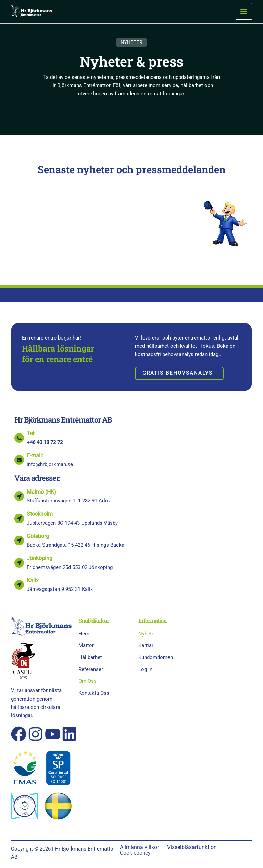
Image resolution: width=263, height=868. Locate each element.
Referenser (95, 669)
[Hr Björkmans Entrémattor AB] (32, 11)
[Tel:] (19, 438)
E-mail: (35, 456)
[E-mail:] (19, 460)
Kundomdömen (156, 657)
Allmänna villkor (139, 847)
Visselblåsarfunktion (192, 847)
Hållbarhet (90, 657)
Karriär (146, 645)
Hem (84, 634)
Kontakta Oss (94, 693)
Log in (145, 669)
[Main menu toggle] (244, 11)
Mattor (90, 646)
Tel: (31, 433)
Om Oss (91, 681)
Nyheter (147, 634)
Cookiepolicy (135, 853)
